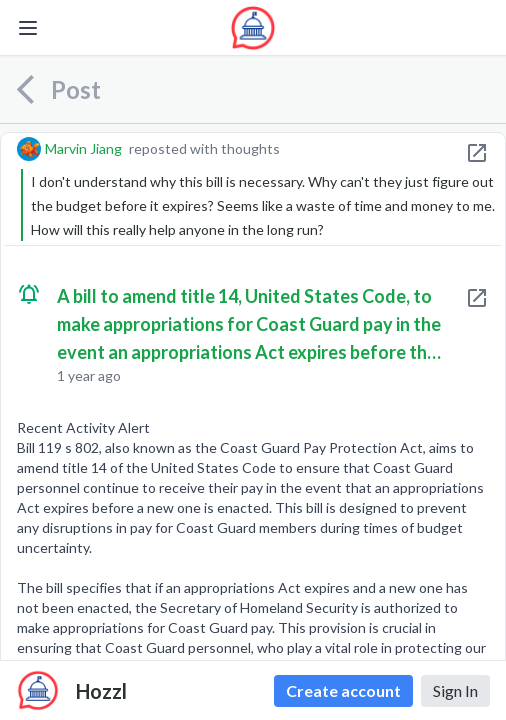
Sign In (455, 690)
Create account (343, 690)
